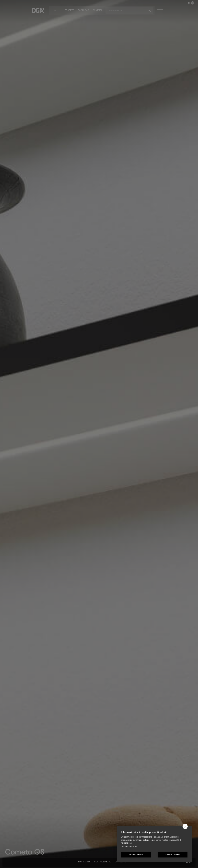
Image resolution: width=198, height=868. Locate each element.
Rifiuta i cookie (136, 855)
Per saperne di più (129, 847)
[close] (185, 826)
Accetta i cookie (173, 855)
